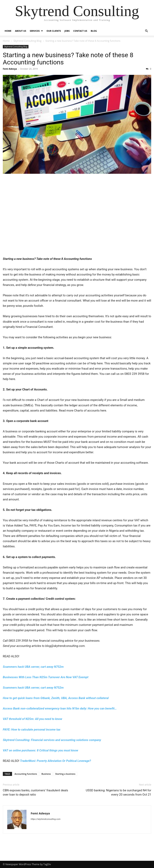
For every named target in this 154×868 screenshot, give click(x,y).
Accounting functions (26, 774)
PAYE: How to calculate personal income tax (32, 730)
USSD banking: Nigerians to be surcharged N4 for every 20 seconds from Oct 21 (119, 792)
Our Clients (54, 31)
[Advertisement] (77, 218)
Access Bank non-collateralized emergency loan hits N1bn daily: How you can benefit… (60, 708)
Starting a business (65, 774)
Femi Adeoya (10, 69)
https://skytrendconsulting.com (46, 819)
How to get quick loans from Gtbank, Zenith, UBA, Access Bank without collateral (56, 698)
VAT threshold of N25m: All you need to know (32, 719)
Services (35, 31)
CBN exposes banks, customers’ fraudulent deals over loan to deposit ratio (35, 792)
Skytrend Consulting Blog (27, 41)
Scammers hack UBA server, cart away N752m (33, 667)
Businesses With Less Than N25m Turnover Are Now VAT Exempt (46, 677)
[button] (146, 31)
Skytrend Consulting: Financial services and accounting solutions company (52, 740)
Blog (94, 31)
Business (46, 774)
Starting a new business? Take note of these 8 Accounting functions (68, 59)
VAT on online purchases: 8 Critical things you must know (41, 750)
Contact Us (80, 31)
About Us (21, 31)
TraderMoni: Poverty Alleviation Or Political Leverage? (56, 761)
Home (8, 31)
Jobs (67, 31)
